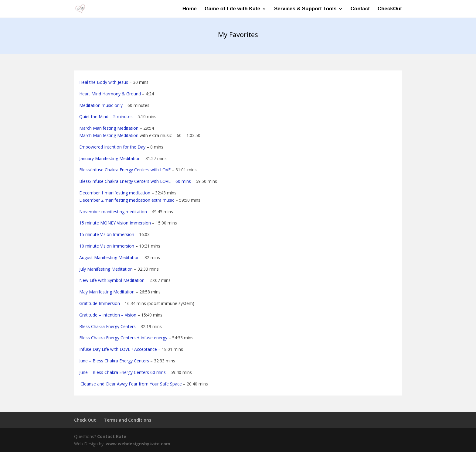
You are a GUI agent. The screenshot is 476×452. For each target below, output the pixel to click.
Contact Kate (112, 436)
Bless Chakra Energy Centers (107, 326)
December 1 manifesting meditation (115, 193)
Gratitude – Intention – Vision (108, 315)
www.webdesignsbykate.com (138, 444)
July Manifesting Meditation (106, 269)
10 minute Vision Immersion (107, 246)
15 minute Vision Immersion (107, 234)
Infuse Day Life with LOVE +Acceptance (118, 349)
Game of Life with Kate (232, 9)
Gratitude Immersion (100, 303)
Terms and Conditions (127, 420)
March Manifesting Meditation (109, 128)
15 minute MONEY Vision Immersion (115, 223)
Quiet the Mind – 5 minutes (106, 116)
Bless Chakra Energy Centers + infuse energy (123, 338)
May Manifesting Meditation (107, 292)
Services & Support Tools (305, 9)
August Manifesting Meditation (109, 257)
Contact (360, 9)
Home (190, 9)
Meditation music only (101, 105)
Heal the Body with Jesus (104, 82)
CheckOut (390, 9)
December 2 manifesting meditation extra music (127, 200)
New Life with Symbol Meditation (112, 280)
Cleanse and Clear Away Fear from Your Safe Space (131, 384)
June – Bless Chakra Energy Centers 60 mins (122, 372)
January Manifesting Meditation (110, 158)
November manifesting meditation (113, 212)
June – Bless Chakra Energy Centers (114, 361)
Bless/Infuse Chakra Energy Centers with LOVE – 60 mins (135, 181)
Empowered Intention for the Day (112, 147)
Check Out (85, 420)
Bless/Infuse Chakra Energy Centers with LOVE (125, 170)
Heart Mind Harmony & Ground (110, 94)
